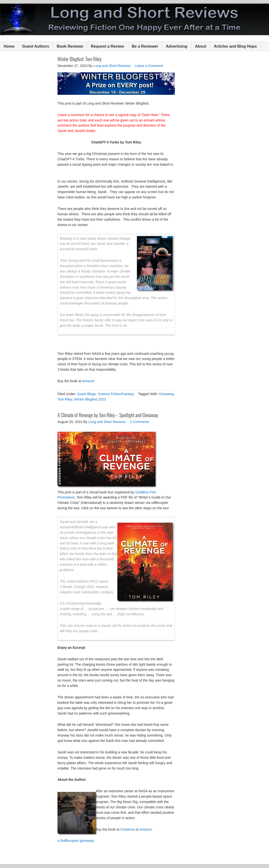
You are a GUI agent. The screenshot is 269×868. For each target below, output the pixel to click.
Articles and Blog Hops (235, 46)
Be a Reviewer (145, 46)
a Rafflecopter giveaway (76, 841)
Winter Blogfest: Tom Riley (79, 59)
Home (9, 46)
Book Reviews (70, 46)
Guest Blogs (86, 394)
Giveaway (166, 394)
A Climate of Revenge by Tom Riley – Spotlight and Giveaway (108, 415)
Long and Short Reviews (134, 19)
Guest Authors (36, 46)
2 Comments (140, 422)
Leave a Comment (149, 66)
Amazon (88, 381)
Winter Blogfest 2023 (90, 399)
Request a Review (107, 46)
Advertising (177, 46)
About (201, 46)
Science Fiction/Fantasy (116, 394)
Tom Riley (65, 399)
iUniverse (127, 829)
